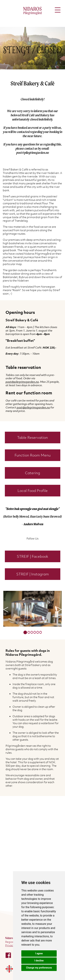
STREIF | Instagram (33, 574)
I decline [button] (39, 961)
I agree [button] (39, 953)
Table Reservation (32, 437)
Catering (32, 473)
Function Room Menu (33, 455)
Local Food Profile (33, 491)
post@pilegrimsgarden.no (22, 382)
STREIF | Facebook (32, 556)
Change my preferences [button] (39, 968)
